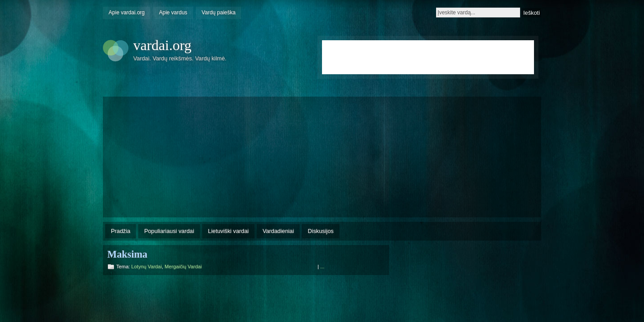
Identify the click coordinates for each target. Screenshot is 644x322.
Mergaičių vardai (183, 267)
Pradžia (121, 231)
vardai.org (162, 45)
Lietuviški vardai (228, 231)
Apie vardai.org (127, 13)
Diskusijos (321, 231)
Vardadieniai (278, 231)
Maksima (127, 254)
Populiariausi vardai (169, 231)
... (322, 267)
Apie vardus (173, 13)
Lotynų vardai (147, 267)
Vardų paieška (219, 13)
